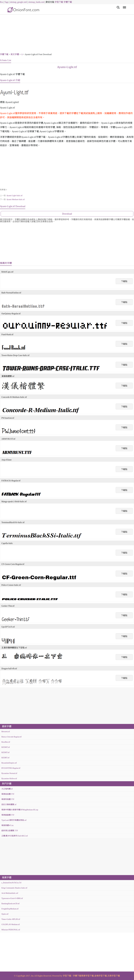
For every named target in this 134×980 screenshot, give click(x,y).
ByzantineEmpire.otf (9, 763)
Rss (2, 2)
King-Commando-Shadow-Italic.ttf (14, 888)
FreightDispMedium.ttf (10, 909)
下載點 (124, 281)
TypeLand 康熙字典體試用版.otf (14, 820)
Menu (124, 6)
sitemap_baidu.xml (36, 2)
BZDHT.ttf (5, 752)
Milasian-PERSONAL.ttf (11, 930)
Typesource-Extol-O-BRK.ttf (12, 898)
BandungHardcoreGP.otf (10, 904)
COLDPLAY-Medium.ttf (11, 924)
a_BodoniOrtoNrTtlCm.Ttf (11, 883)
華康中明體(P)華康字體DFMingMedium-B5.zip (20, 810)
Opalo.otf (5, 914)
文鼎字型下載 (114, 976)
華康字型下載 (88, 976)
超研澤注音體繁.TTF (10, 831)
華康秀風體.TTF (8, 799)
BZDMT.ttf (6, 747)
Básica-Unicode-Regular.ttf (12, 737)
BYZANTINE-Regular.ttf (11, 768)
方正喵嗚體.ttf (7, 789)
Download (67, 214)
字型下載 (59, 2)
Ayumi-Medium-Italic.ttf (16, 199)
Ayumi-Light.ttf (67, 67)
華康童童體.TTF (8, 815)
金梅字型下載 (101, 976)
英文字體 (15, 54)
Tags (6, 2)
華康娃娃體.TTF (8, 794)
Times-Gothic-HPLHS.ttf (11, 919)
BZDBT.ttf (5, 758)
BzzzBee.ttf (6, 742)
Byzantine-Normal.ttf (9, 773)
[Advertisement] (67, 34)
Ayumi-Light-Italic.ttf (14, 196)
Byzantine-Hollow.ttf (9, 779)
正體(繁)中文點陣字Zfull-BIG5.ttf (15, 836)
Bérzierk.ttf (6, 732)
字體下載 (68, 2)
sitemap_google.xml (18, 2)
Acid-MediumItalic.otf (10, 893)
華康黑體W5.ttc (8, 825)
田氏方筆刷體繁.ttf (9, 805)
